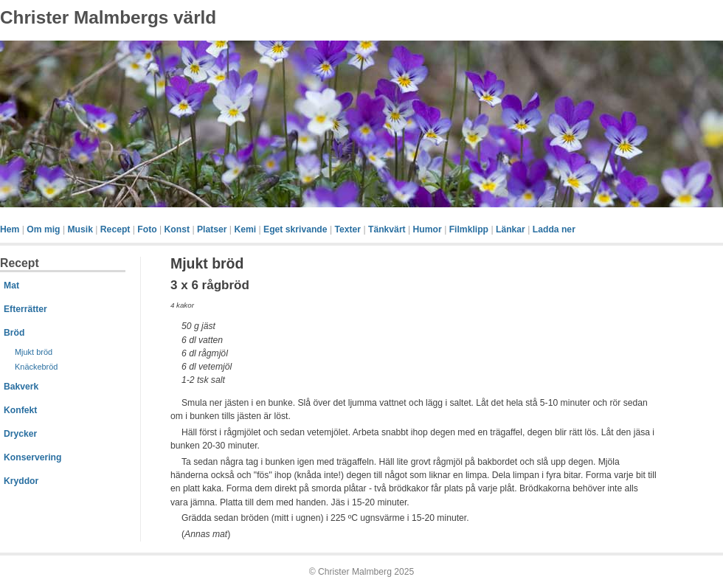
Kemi (245, 229)
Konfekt (20, 410)
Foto (147, 229)
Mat (11, 286)
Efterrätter (25, 309)
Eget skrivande (295, 229)
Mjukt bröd (34, 352)
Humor (428, 229)
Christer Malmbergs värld (108, 17)
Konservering (32, 457)
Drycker (20, 434)
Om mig (43, 229)
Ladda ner (554, 229)
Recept (115, 229)
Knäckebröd (36, 367)
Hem (10, 229)
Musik (80, 229)
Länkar (511, 229)
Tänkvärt (387, 229)
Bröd (14, 333)
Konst (177, 229)
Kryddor (21, 481)
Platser (212, 229)
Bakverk (21, 387)
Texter (347, 229)
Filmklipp (469, 229)
